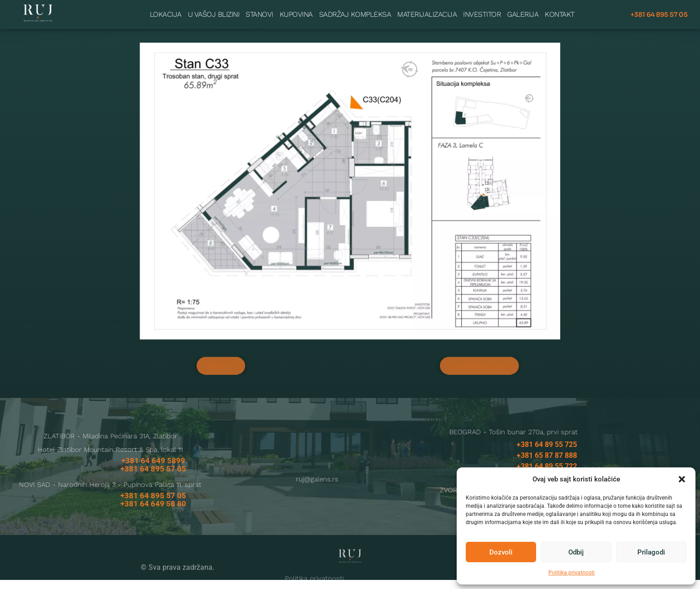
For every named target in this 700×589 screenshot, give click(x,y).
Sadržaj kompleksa (355, 13)
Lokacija (166, 13)
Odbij (576, 552)
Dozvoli (501, 552)
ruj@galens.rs (243, 488)
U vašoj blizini (214, 13)
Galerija (523, 13)
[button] (682, 479)
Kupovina (296, 13)
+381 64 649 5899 (153, 470)
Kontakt (560, 13)
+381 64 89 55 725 (547, 454)
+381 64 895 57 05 (659, 14)
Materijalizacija (427, 13)
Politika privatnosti (572, 573)
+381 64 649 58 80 (153, 513)
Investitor (482, 13)
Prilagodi (651, 552)
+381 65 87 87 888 (547, 464)
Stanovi (259, 13)
